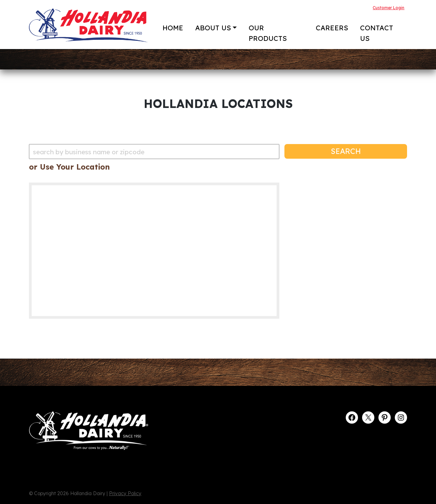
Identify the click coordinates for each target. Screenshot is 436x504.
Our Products (268, 33)
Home (173, 28)
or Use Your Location (69, 167)
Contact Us (377, 33)
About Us (213, 28)
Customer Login (388, 8)
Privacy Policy (125, 493)
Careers (332, 28)
